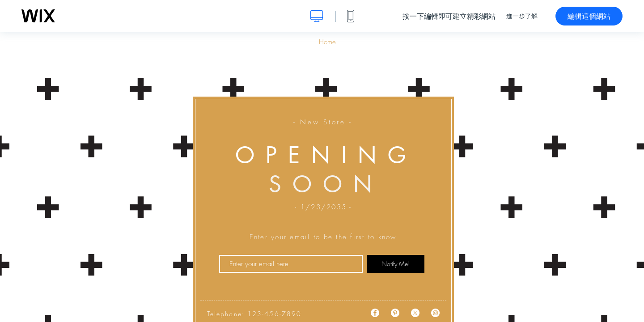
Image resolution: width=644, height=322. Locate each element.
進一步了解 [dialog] (522, 16)
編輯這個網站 (589, 16)
